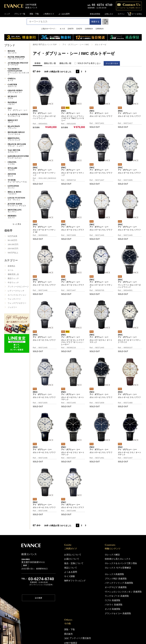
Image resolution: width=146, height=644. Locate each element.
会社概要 (38, 599)
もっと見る (17, 224)
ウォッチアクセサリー (17, 303)
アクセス (121, 582)
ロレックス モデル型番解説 (96, 567)
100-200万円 (13, 244)
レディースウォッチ (16, 291)
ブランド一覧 (20, 14)
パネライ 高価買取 (92, 602)
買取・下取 (34, 14)
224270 (71, 29)
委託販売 (121, 559)
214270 (79, 29)
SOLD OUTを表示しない (89, 63)
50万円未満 (12, 236)
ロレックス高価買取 (93, 573)
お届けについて (71, 559)
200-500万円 (13, 249)
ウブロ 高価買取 (91, 598)
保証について (70, 567)
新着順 (37, 63)
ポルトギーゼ (96, 44)
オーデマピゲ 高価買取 (94, 586)
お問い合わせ (123, 615)
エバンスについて (125, 588)
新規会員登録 (94, 14)
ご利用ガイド (49, 14)
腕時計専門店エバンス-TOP (44, 44)
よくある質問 (64, 14)
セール (10, 270)
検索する (93, 22)
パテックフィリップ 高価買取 (97, 581)
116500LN (89, 29)
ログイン (120, 14)
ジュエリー (12, 307)
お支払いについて (72, 554)
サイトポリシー (124, 607)
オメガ (62, 29)
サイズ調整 (69, 575)
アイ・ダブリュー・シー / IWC (73, 44)
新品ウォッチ (13, 278)
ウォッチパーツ (14, 299)
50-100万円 (12, 240)
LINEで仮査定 (124, 567)
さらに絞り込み (113, 63)
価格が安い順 (50, 63)
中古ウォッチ (13, 283)
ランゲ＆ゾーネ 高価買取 (95, 594)
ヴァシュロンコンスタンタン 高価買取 (100, 590)
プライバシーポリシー (127, 603)
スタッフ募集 (123, 596)
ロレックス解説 (91, 554)
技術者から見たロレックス (95, 559)
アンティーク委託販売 (130, 563)
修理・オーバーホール (127, 571)
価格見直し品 (13, 274)
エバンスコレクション (17, 295)
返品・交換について (73, 563)
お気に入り (108, 14)
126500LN (99, 29)
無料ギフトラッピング (73, 579)
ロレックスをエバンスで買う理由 (98, 563)
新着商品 (11, 266)
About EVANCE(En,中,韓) (128, 592)
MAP (26, 566)
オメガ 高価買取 (91, 606)
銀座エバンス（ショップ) (128, 577)
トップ (7, 14)
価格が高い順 (65, 63)
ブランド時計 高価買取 (94, 577)
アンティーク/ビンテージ (18, 287)
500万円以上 (13, 253)
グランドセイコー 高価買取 (96, 610)
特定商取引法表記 (125, 611)
